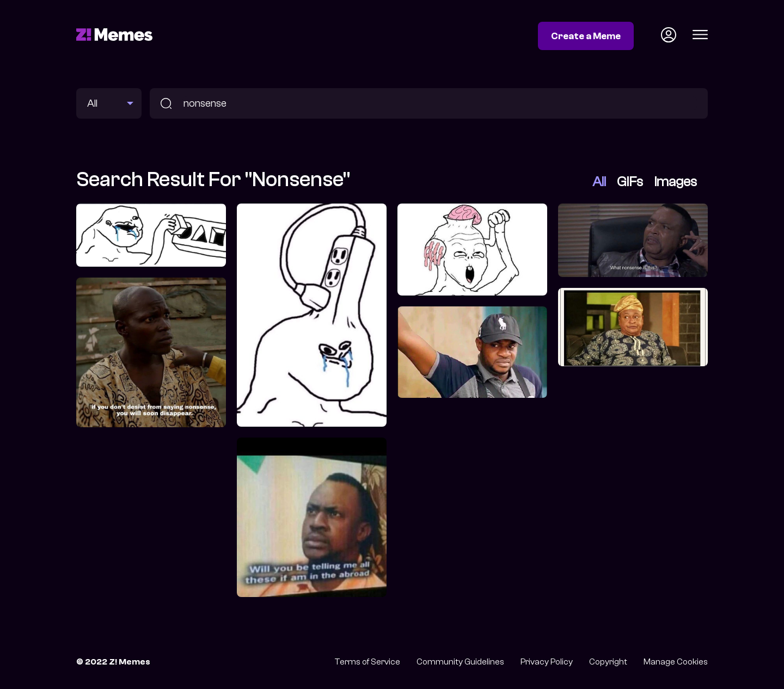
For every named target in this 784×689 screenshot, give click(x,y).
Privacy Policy (547, 662)
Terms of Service (367, 662)
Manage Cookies (676, 662)
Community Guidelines (460, 662)
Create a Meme (586, 36)
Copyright (608, 662)
